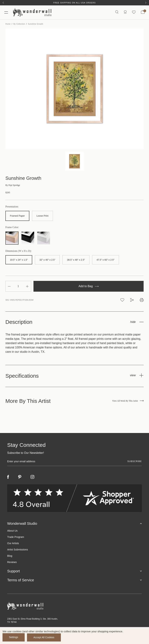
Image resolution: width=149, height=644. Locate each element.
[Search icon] (117, 12)
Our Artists (13, 544)
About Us (12, 531)
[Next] (146, 3)
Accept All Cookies (44, 637)
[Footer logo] (74, 606)
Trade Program (16, 537)
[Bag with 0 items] (143, 13)
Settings (14, 637)
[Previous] (3, 3)
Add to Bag (89, 287)
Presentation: (12, 207)
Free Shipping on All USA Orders (74, 3)
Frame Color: (12, 228)
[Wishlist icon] (134, 12)
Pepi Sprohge (13, 186)
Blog (10, 556)
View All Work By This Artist (128, 401)
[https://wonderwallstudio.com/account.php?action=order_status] (125, 12)
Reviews (12, 562)
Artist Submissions (18, 550)
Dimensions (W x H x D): (18, 251)
